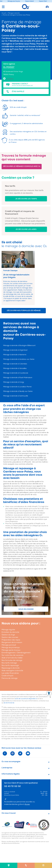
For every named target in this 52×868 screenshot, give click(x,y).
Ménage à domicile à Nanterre (15, 355)
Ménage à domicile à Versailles (15, 368)
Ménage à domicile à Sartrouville (16, 396)
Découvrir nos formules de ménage (24, 311)
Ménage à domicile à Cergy (14, 382)
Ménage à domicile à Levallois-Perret (17, 387)
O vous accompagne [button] (11, 762)
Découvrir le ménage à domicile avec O (22, 166)
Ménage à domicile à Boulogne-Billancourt (19, 346)
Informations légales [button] (11, 774)
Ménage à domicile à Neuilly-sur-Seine (18, 391)
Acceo (27, 804)
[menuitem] (9, 865)
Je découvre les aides (26, 229)
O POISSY (9, 67)
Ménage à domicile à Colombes (15, 364)
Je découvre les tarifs (26, 199)
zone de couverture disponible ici (26, 699)
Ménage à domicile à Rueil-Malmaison (18, 378)
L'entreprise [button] (7, 768)
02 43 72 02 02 (9, 703)
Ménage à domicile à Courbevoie (16, 373)
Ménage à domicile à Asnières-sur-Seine (19, 359)
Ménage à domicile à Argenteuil (15, 350)
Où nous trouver (9, 813)
